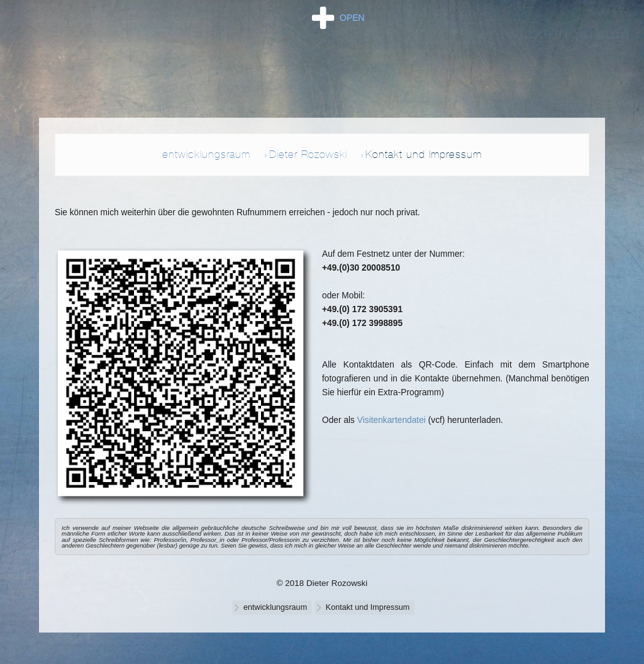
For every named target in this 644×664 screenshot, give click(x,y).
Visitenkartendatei (391, 420)
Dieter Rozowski (308, 154)
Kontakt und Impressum (424, 154)
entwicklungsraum (206, 154)
